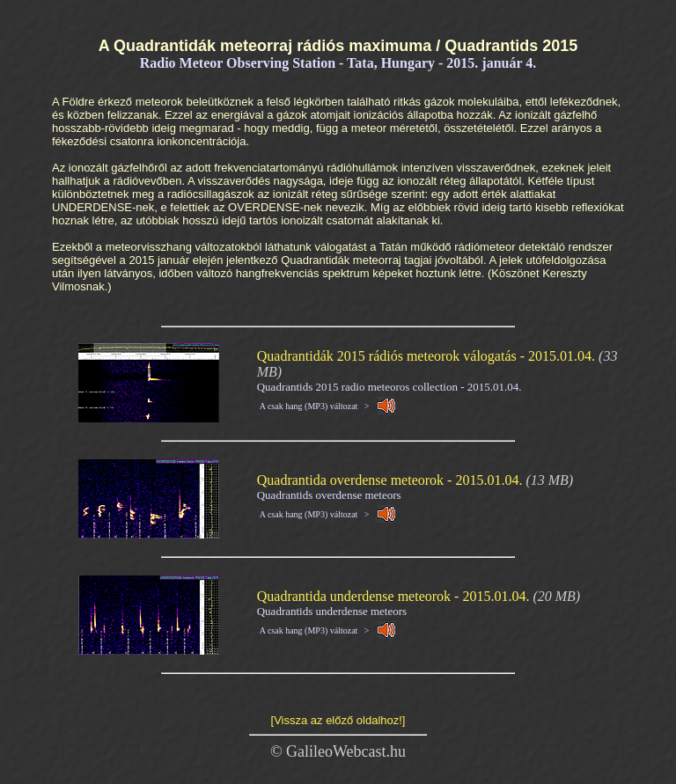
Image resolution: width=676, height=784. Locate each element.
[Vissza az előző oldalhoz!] (338, 720)
